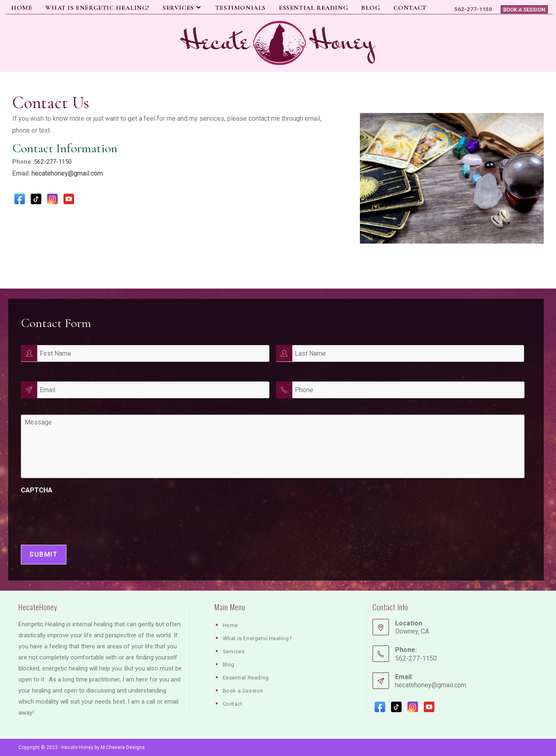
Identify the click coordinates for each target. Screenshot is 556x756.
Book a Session (525, 9)
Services (234, 651)
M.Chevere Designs (123, 747)
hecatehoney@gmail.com (67, 173)
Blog (229, 665)
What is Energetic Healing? (258, 638)
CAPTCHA (37, 492)
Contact (233, 704)
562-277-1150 (53, 162)
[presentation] (83, 517)
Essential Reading (246, 678)
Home (230, 625)
